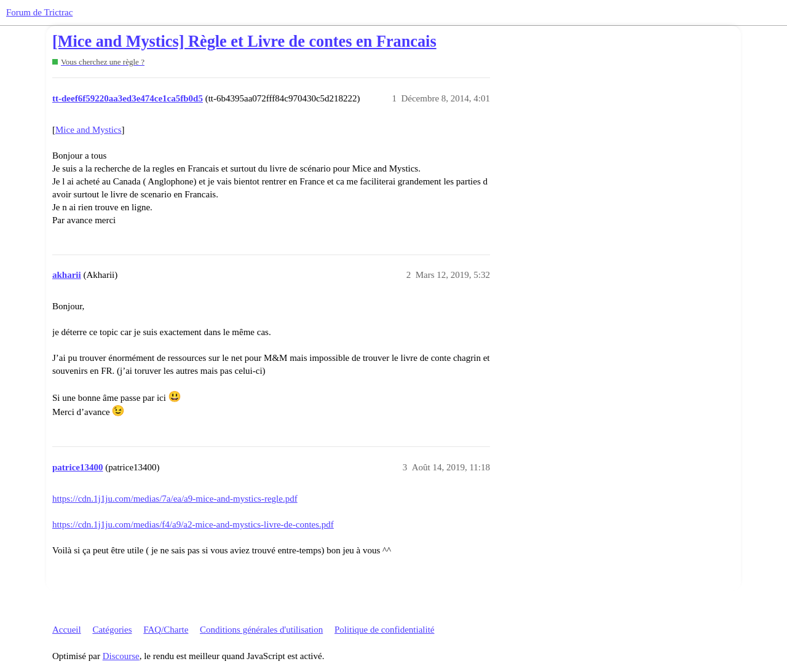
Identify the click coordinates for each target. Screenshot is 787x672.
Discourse (121, 656)
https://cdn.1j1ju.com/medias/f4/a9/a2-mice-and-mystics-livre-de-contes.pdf (193, 524)
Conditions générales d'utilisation (261, 630)
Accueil (67, 630)
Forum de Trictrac (39, 12)
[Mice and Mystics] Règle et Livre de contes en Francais (244, 42)
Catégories (112, 630)
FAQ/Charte (166, 630)
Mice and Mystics (88, 130)
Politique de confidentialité (384, 630)
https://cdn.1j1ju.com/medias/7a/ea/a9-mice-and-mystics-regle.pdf (175, 499)
